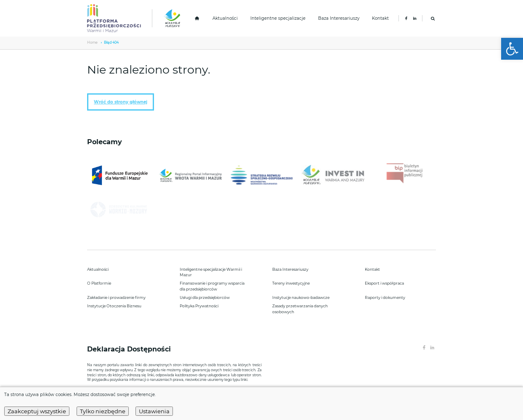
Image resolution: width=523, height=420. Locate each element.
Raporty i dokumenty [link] (385, 297)
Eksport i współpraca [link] (384, 283)
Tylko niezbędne (103, 411)
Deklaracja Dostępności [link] (130, 349)
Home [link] (92, 42)
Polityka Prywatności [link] (199, 306)
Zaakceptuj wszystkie (37, 411)
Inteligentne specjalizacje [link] (278, 18)
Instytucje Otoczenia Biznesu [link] (114, 306)
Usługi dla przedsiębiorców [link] (205, 297)
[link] (512, 49)
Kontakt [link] (380, 18)
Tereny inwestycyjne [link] (291, 283)
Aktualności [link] (225, 18)
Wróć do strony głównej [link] (121, 102)
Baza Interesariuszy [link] (339, 18)
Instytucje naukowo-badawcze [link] (301, 297)
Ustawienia (154, 411)
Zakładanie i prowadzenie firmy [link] (116, 297)
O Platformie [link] (99, 283)
